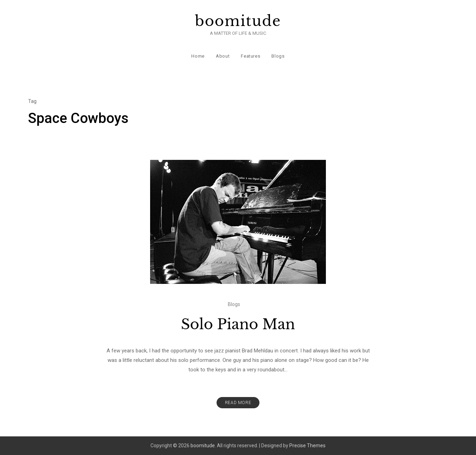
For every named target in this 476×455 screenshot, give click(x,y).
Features (250, 56)
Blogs (278, 56)
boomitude (238, 21)
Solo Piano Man (238, 324)
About (223, 56)
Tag (32, 101)
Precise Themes (307, 446)
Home (198, 56)
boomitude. (203, 446)
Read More (238, 403)
